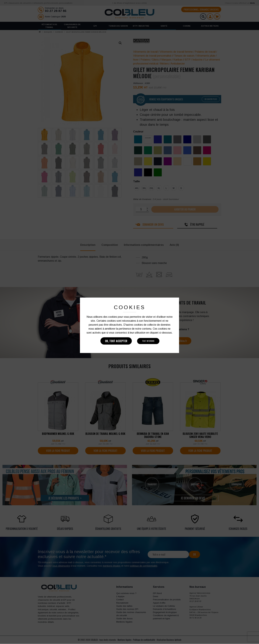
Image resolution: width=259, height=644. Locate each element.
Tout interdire (148, 341)
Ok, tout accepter (116, 341)
